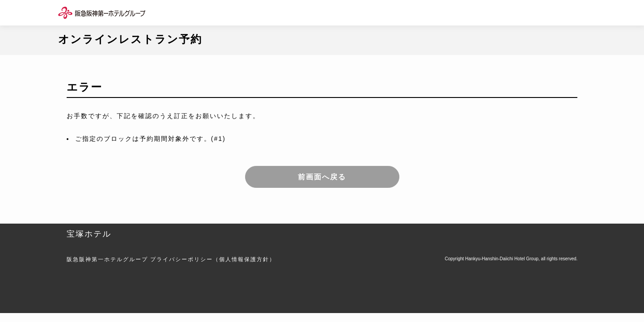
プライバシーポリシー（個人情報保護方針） (213, 259)
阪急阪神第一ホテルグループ (107, 259)
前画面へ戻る (322, 177)
